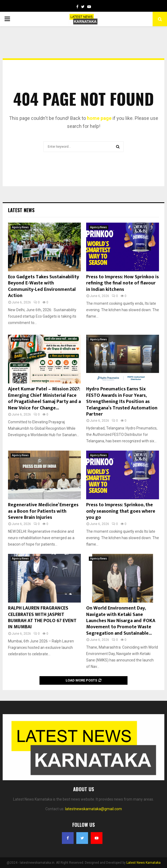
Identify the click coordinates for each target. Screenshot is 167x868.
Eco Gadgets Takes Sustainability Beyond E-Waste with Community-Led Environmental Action (43, 286)
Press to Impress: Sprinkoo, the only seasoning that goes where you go (121, 511)
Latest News (21, 210)
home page (99, 118)
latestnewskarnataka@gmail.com (94, 809)
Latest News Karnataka (144, 863)
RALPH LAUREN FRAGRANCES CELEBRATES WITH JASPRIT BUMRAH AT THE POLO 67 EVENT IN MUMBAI (42, 618)
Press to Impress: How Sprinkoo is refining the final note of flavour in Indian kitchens (122, 283)
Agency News (20, 227)
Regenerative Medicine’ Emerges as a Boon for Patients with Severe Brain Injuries (43, 511)
